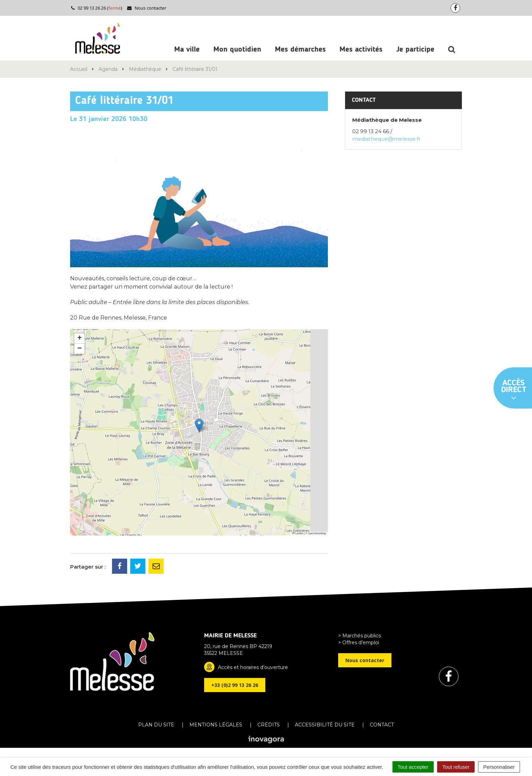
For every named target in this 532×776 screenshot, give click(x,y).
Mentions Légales (216, 725)
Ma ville (187, 50)
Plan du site (156, 725)
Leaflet (298, 533)
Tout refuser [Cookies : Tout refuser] (456, 767)
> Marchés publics (359, 636)
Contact (382, 725)
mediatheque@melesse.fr (386, 139)
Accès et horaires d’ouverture (253, 667)
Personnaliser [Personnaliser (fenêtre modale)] (499, 767)
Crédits (269, 725)
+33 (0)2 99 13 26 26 (235, 685)
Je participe (415, 50)
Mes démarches (300, 50)
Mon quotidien (237, 50)
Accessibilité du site (325, 725)
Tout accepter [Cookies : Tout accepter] (413, 767)
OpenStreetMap (317, 533)
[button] (199, 425)
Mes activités (361, 50)
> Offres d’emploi (359, 643)
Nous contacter (147, 8)
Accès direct (514, 390)
